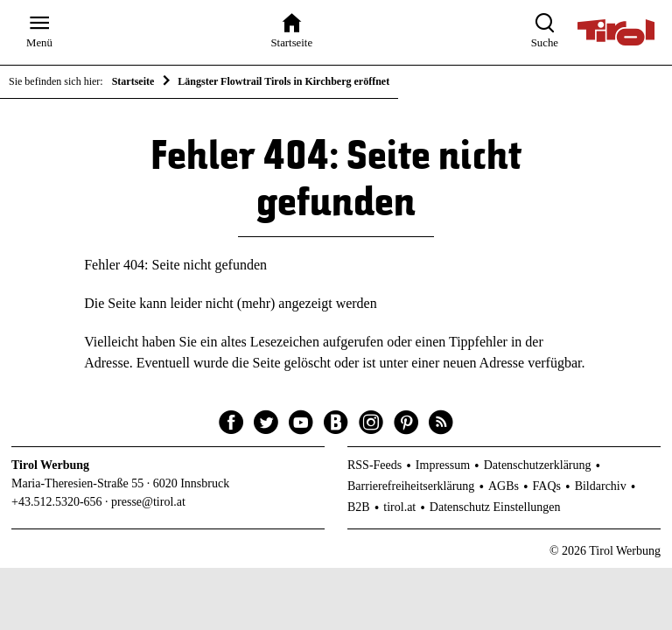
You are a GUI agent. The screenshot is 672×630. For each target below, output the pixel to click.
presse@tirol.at (148, 502)
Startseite (133, 81)
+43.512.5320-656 (57, 502)
